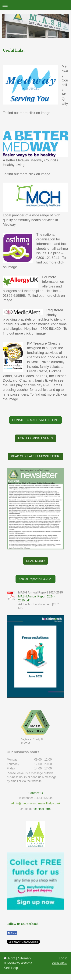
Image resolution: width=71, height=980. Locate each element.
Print (10, 958)
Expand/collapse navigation (35, 5)
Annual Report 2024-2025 (35, 579)
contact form (42, 809)
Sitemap (24, 958)
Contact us (36, 793)
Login (63, 958)
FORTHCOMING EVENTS (35, 438)
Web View (60, 963)
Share (12, 933)
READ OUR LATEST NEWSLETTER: (35, 456)
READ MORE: (35, 561)
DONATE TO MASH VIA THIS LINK (36, 420)
